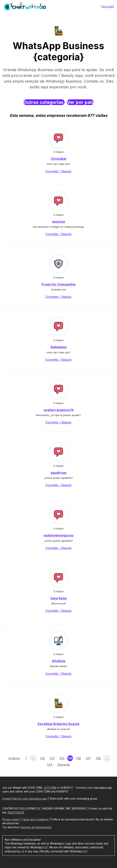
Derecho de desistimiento (36, 827)
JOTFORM (50, 788)
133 (52, 758)
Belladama (59, 347)
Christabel (58, 159)
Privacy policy (11, 819)
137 (88, 758)
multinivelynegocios (59, 535)
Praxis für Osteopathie (59, 284)
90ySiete (59, 661)
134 (62, 758)
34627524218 (16, 813)
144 (50, 765)
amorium (59, 222)
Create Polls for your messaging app (25, 799)
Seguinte (64, 765)
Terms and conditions (35, 819)
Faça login (107, 6)
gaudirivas (59, 473)
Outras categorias (44, 102)
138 (98, 758)
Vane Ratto (59, 598)
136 (79, 758)
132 (42, 758)
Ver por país (80, 102)
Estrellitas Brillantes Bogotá (58, 724)
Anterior (14, 758)
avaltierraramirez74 (59, 410)
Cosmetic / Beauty (58, 171)
